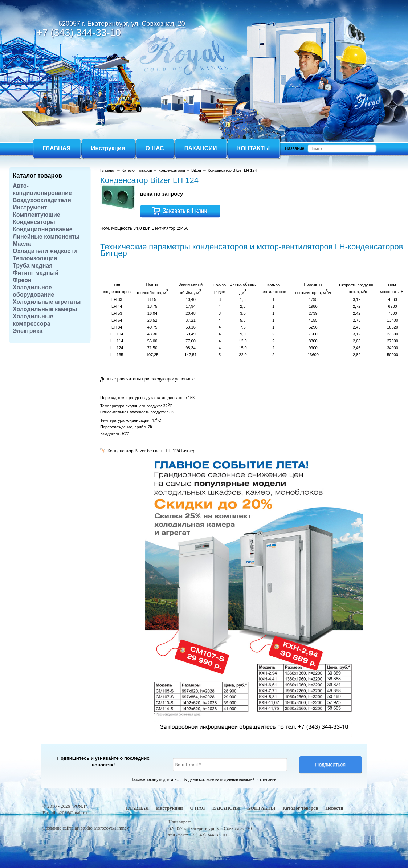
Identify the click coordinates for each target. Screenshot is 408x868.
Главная (108, 170)
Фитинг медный (36, 273)
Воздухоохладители (42, 200)
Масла (22, 244)
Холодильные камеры (45, 309)
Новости (334, 808)
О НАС (197, 808)
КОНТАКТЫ (261, 808)
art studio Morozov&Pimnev (102, 828)
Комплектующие (36, 215)
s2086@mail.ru (72, 813)
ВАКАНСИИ (226, 808)
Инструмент (30, 207)
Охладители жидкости (45, 251)
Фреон (22, 280)
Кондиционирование (43, 229)
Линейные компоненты (46, 237)
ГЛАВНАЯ (137, 808)
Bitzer (196, 170)
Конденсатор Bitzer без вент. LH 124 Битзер (151, 451)
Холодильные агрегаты (47, 302)
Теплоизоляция (35, 258)
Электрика (28, 331)
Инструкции (169, 808)
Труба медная (33, 266)
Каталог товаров (37, 175)
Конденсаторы (34, 222)
